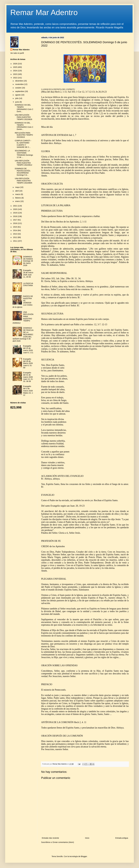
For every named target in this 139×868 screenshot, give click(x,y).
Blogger (84, 856)
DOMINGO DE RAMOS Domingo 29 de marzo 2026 (28, 261)
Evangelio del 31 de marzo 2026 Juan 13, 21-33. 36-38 (28, 377)
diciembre (19, 81)
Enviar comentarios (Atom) (63, 842)
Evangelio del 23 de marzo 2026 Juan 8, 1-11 (28, 349)
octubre (18, 88)
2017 (15, 220)
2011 (15, 241)
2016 (15, 223)
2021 (15, 206)
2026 (15, 64)
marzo (18, 194)
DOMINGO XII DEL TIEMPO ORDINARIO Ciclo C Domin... (24, 126)
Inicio (87, 838)
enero (18, 201)
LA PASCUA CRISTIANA (28, 284)
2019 (15, 213)
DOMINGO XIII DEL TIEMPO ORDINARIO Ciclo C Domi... (24, 108)
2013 (15, 234)
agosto (18, 95)
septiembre (20, 91)
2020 (15, 209)
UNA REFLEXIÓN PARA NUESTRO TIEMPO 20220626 (23, 117)
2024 (15, 71)
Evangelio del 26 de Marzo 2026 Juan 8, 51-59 (28, 363)
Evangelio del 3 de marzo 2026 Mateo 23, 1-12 (28, 391)
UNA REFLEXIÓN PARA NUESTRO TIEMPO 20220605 (23, 181)
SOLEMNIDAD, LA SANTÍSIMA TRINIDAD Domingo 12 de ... (24, 154)
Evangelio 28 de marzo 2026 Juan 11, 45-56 (28, 274)
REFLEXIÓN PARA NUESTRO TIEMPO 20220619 (24, 135)
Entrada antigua (122, 838)
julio (17, 98)
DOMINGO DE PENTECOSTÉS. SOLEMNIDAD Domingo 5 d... (23, 172)
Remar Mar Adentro (44, 12)
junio (17, 102)
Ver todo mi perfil (17, 53)
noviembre (20, 84)
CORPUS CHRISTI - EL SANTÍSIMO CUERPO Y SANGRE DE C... (23, 144)
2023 (15, 74)
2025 (15, 67)
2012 (15, 237)
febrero (18, 198)
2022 (15, 78)
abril (17, 191)
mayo (18, 187)
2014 (15, 230)
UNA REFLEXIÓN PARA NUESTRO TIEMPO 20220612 (23, 163)
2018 (15, 216)
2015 (15, 227)
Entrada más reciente (50, 838)
